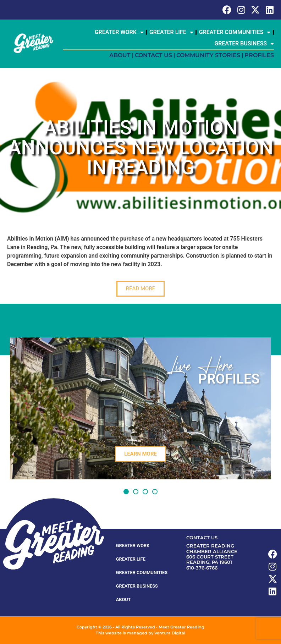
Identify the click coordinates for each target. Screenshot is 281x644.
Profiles (259, 55)
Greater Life (171, 32)
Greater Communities (235, 32)
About (120, 55)
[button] (126, 492)
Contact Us (153, 55)
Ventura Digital (170, 633)
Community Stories (208, 55)
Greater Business (244, 44)
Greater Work (119, 32)
